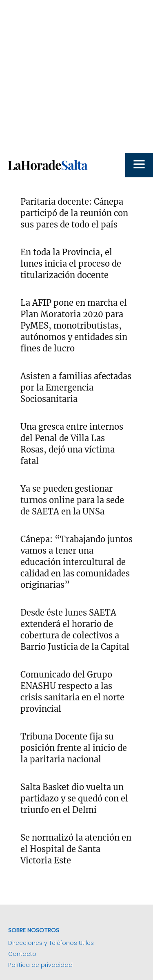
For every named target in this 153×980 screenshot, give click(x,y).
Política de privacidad (40, 965)
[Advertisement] (76, 76)
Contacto (22, 954)
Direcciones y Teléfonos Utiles (51, 943)
